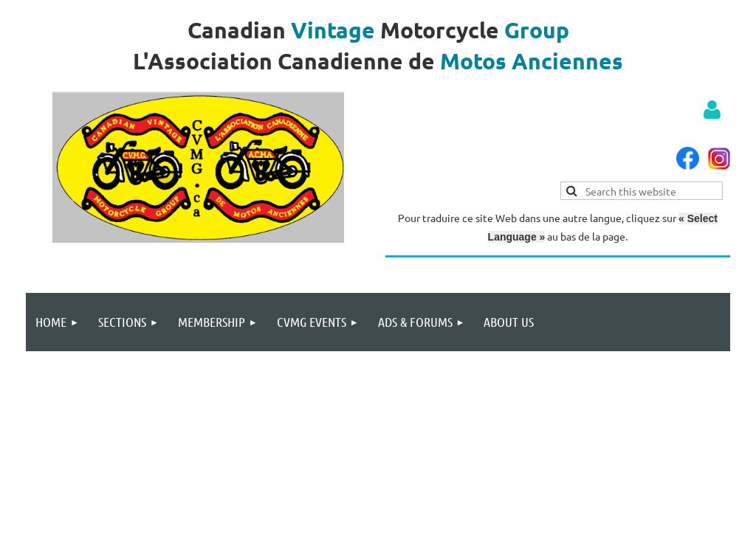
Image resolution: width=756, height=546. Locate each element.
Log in (712, 110)
